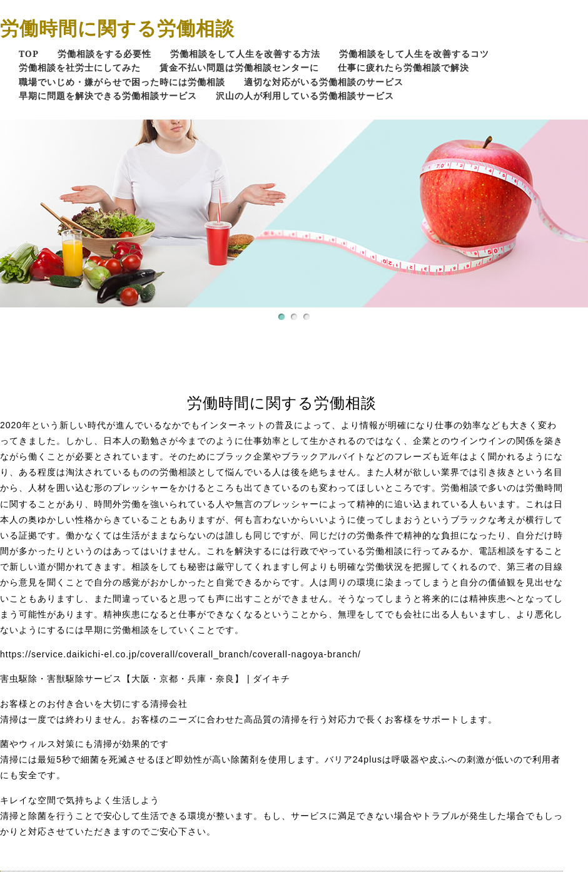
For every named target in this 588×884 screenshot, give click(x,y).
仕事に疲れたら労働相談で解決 (403, 67)
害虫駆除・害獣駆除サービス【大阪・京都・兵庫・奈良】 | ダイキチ (145, 679)
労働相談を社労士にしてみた (80, 67)
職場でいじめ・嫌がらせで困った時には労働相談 (122, 82)
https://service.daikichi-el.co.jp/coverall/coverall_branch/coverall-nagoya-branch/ (180, 654)
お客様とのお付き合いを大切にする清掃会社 (94, 704)
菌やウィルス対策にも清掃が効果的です (84, 744)
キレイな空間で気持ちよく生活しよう (80, 800)
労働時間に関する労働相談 (117, 28)
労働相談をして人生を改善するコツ (414, 54)
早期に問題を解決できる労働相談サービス (108, 95)
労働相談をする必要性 (104, 54)
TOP (29, 54)
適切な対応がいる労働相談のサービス (324, 82)
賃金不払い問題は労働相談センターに (239, 67)
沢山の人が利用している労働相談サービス (305, 95)
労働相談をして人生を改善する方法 (245, 54)
